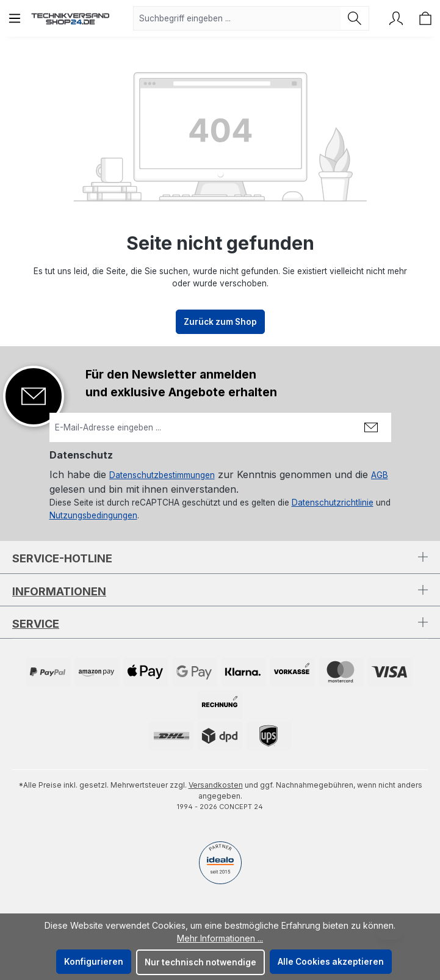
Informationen (59, 591)
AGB (380, 475)
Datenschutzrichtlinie (333, 503)
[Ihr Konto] (396, 18)
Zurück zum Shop (220, 322)
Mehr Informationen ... (220, 938)
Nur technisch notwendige (200, 962)
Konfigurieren (94, 962)
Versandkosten (216, 785)
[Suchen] (355, 18)
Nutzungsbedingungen (93, 515)
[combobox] (237, 18)
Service (36, 624)
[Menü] (15, 18)
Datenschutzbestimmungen (162, 475)
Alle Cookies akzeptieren (331, 962)
